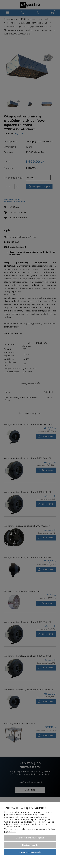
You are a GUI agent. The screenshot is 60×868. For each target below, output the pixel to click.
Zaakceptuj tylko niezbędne (30, 838)
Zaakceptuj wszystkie (30, 852)
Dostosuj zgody (30, 845)
